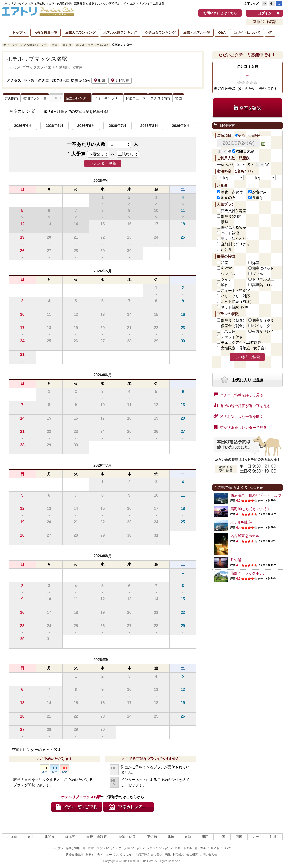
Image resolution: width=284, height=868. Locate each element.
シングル (228, 274)
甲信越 (152, 837)
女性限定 (244, 348)
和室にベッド (263, 268)
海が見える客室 (234, 227)
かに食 (226, 249)
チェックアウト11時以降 (241, 342)
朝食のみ (228, 198)
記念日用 (228, 331)
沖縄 (273, 837)
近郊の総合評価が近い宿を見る (242, 405)
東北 (31, 837)
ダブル (258, 274)
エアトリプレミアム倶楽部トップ (25, 45)
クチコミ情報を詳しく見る (238, 395)
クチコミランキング (160, 32)
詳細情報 (12, 98)
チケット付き (232, 337)
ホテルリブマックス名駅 (92, 45)
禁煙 (225, 222)
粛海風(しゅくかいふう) (250, 509)
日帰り (255, 135)
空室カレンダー (78, 98)
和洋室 (226, 268)
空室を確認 (247, 108)
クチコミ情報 (160, 98)
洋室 (256, 263)
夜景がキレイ (263, 331)
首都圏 (70, 837)
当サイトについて (247, 32)
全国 (54, 45)
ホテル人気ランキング (120, 32)
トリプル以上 (263, 279)
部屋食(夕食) (231, 216)
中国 (222, 837)
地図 (99, 81)
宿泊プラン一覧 (35, 98)
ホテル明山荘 (241, 522)
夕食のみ (259, 192)
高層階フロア (263, 285)
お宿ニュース (136, 98)
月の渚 (236, 560)
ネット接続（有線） (237, 301)
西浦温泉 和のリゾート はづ (256, 495)
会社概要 (192, 855)
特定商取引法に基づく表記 (153, 855)
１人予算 (76, 154)
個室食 (265, 320)
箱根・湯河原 (96, 837)
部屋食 (234, 320)
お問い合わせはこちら (220, 13)
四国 (239, 837)
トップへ (19, 32)
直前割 (237, 244)
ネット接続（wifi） (236, 307)
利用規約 (178, 855)
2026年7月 (117, 126)
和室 (225, 263)
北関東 (50, 837)
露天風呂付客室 (234, 211)
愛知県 (67, 45)
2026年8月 (149, 126)
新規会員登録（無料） (80, 855)
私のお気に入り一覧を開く (238, 416)
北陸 (171, 837)
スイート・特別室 (235, 290)
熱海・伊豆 (127, 837)
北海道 (12, 837)
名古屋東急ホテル (245, 536)
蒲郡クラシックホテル (248, 573)
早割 (235, 238)
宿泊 (240, 135)
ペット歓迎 (230, 233)
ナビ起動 (120, 81)
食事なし (259, 198)
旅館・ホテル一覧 (197, 32)
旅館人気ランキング (80, 32)
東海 (188, 837)
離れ (225, 285)
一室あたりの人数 (102, 144)
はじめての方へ (124, 855)
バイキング (261, 326)
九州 (256, 837)
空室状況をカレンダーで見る (240, 427)
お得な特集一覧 (45, 32)
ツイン (226, 279)
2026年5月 (54, 126)
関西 (205, 837)
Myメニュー (104, 855)
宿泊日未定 (243, 151)
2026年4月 (23, 126)
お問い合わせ (208, 855)
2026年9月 (181, 126)
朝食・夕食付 (232, 192)
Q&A (222, 32)
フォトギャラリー (107, 98)
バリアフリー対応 (235, 296)
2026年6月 (86, 126)
